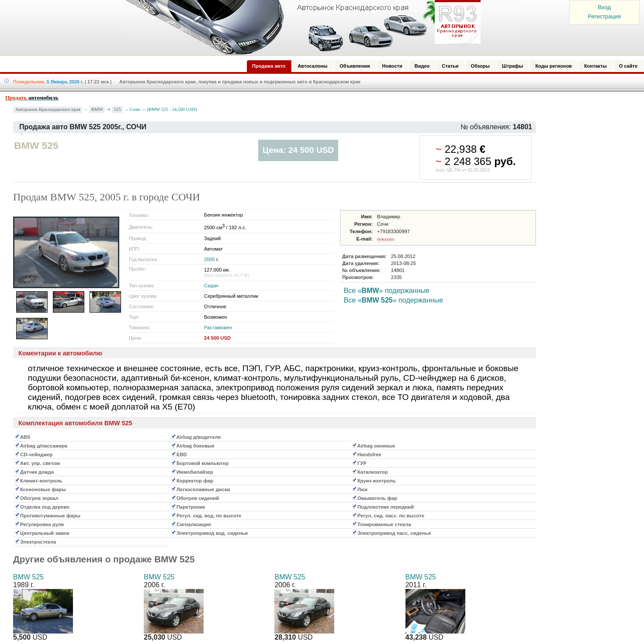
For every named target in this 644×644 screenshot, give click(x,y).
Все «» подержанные (387, 291)
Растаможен (218, 327)
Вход (604, 7)
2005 (209, 259)
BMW (97, 109)
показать (386, 239)
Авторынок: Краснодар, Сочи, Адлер (300, 28)
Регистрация (604, 16)
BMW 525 (28, 577)
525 (118, 109)
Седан (211, 286)
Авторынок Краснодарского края (48, 109)
